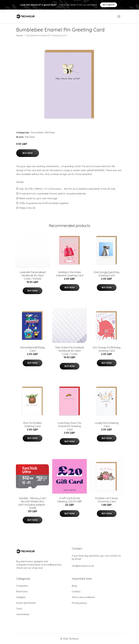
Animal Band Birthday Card (33, 349)
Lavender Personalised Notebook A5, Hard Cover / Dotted (33, 275)
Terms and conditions (83, 597)
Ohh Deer (50, 132)
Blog (74, 586)
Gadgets (21, 597)
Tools (19, 609)
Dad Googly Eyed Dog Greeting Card (107, 274)
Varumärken (37, 132)
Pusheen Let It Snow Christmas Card (107, 500)
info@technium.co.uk (83, 566)
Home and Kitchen (26, 603)
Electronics (22, 591)
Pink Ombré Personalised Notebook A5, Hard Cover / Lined (70, 351)
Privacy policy (79, 603)
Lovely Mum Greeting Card (107, 425)
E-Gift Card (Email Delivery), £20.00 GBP (70, 500)
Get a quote (109, 5)
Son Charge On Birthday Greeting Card (107, 349)
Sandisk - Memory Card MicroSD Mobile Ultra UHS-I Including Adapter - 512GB (33, 503)
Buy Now (28, 153)
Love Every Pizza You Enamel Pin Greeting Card (70, 426)
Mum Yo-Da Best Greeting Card (33, 425)
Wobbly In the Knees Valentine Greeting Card (70, 274)
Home (19, 35)
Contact (76, 591)
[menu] (119, 17)
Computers (22, 586)
